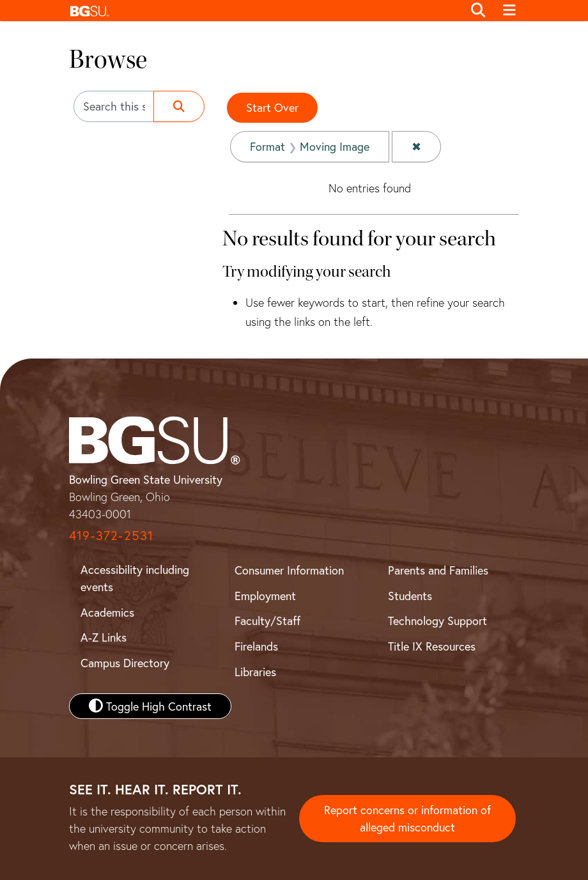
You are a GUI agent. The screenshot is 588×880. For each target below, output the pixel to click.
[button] (263, 11)
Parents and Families (438, 570)
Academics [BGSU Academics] (107, 612)
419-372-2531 (111, 535)
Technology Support (437, 621)
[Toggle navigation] (509, 11)
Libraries (255, 672)
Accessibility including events (135, 578)
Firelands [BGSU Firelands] (256, 646)
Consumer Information (289, 570)
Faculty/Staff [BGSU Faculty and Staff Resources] (267, 621)
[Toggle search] (478, 11)
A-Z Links (104, 637)
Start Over (272, 107)
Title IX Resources (432, 646)
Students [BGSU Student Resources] (410, 596)
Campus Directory (125, 663)
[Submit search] (179, 106)
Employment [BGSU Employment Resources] (265, 596)
